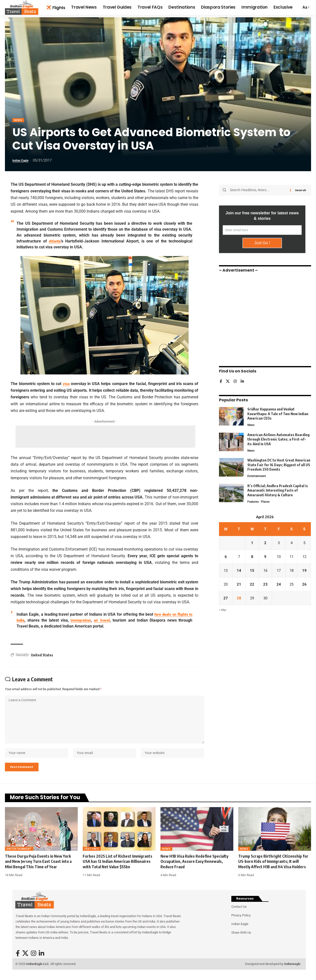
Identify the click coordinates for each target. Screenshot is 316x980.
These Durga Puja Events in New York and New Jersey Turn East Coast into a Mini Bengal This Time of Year (38, 869)
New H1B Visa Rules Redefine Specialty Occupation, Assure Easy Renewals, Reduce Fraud (194, 869)
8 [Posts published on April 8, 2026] (252, 557)
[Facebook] (221, 380)
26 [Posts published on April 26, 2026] (304, 585)
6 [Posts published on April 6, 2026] (226, 557)
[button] (306, 7)
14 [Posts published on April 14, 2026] (239, 571)
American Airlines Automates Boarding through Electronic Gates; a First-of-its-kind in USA (278, 438)
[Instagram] (236, 380)
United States (42, 655)
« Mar (223, 612)
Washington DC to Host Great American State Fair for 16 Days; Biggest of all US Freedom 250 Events (279, 464)
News (19, 120)
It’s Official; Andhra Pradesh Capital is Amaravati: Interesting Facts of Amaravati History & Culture (278, 490)
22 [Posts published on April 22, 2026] (252, 585)
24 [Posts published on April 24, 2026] (278, 585)
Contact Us (239, 915)
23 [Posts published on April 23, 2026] (265, 585)
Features (254, 501)
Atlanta (55, 242)
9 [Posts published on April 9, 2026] (265, 557)
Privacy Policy (241, 923)
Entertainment (257, 475)
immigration (81, 620)
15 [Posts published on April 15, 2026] (252, 571)
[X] (228, 380)
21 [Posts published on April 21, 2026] (239, 585)
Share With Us (241, 940)
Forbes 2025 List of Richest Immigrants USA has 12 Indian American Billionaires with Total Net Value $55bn (118, 869)
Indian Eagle (22, 161)
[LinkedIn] (243, 380)
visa (66, 384)
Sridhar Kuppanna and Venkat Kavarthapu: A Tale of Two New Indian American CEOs (278, 412)
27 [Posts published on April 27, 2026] (226, 599)
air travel (103, 620)
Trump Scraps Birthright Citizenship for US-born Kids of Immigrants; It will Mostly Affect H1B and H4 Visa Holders (273, 869)
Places (267, 501)
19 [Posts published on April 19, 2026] (304, 571)
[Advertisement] (105, 437)
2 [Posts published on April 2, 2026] (265, 543)
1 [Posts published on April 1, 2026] (252, 543)
